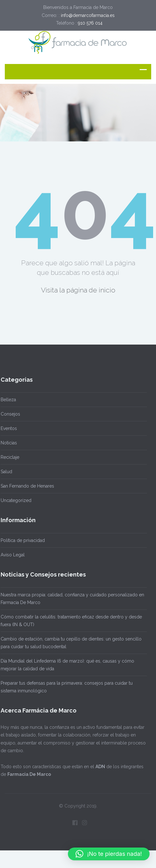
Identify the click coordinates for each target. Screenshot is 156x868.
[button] (109, 854)
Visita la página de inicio (78, 290)
